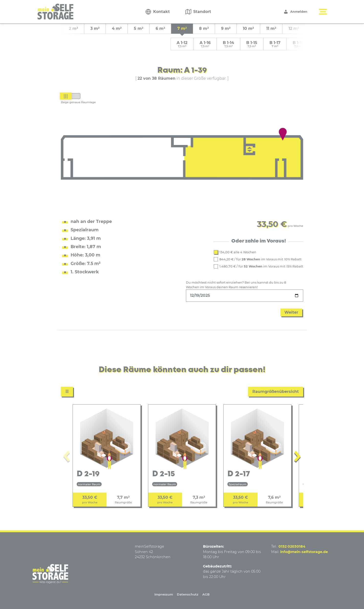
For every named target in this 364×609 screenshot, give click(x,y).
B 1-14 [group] (228, 44)
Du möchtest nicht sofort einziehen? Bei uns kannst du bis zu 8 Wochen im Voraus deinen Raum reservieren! (236, 285)
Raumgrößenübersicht (276, 392)
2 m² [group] (74, 28)
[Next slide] (297, 457)
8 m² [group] (204, 28)
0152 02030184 (292, 546)
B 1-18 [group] (298, 44)
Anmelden (295, 12)
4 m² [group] (117, 28)
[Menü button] (323, 12)
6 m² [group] (160, 28)
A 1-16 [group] (205, 44)
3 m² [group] (95, 28)
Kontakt (161, 12)
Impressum (164, 594)
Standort (202, 12)
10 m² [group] (248, 28)
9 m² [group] (226, 28)
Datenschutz (188, 594)
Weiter (291, 312)
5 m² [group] (139, 28)
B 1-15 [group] (252, 44)
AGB (206, 594)
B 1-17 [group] (275, 44)
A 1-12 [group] (182, 44)
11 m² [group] (271, 28)
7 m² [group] (182, 28)
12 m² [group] (294, 28)
